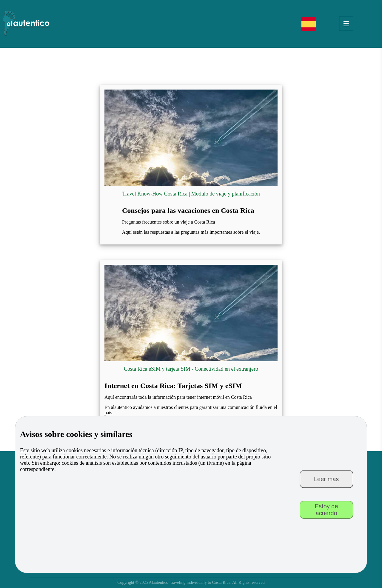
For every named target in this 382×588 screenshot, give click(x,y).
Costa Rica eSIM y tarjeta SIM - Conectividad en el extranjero (191, 369)
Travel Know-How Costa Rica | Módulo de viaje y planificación (191, 194)
